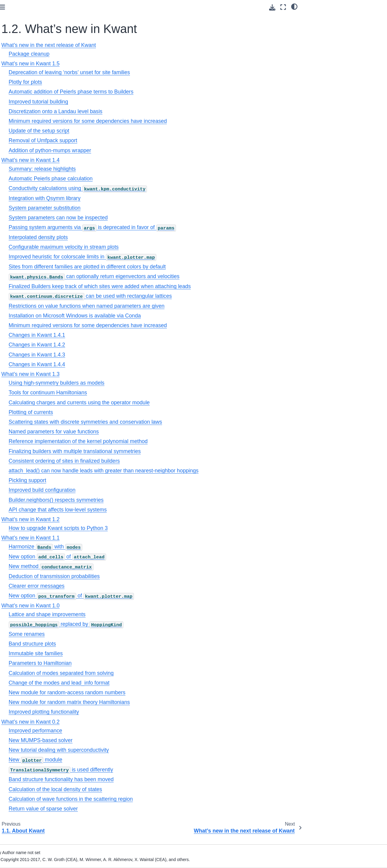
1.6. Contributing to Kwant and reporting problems (42, 195)
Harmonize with (131, 547)
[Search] (39, 28)
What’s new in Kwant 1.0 (41, 143)
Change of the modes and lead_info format (145, 683)
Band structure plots (118, 644)
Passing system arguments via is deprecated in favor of (178, 227)
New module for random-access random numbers (153, 692)
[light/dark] (294, 6)
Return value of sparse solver (129, 809)
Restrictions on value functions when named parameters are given (172, 306)
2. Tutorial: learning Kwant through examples (33, 222)
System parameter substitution (130, 208)
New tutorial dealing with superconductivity (145, 750)
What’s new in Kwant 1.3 (41, 115)
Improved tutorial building (124, 102)
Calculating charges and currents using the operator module (165, 403)
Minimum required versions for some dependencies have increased (173, 121)
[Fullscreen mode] (283, 7)
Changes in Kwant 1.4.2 (123, 345)
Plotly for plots (111, 82)
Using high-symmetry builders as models (142, 383)
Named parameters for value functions (139, 432)
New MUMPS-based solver (126, 740)
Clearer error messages (122, 586)
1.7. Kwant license (30, 209)
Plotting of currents (117, 412)
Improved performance (121, 731)
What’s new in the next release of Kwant (39, 82)
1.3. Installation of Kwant (36, 163)
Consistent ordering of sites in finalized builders (150, 461)
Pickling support (113, 480)
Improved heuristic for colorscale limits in (168, 257)
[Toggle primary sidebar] (88, 7)
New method (137, 566)
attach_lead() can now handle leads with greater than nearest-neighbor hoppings (189, 471)
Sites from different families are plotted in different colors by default (173, 267)
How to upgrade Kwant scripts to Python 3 (144, 528)
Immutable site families (121, 653)
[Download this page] (272, 7)
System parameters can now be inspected (144, 218)
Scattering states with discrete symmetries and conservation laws (171, 422)
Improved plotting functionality (130, 712)
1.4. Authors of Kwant (33, 173)
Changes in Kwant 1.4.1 (123, 335)
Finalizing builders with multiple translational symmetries (160, 451)
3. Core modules (24, 235)
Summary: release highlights (128, 169)
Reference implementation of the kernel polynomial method (164, 441)
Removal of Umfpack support (129, 140)
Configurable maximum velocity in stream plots (149, 247)
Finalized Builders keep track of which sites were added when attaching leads (185, 286)
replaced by (152, 624)
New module (121, 760)
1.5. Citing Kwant (29, 182)
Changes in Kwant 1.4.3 (123, 355)
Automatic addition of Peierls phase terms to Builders (157, 92)
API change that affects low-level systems (143, 510)
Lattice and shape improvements (133, 614)
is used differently (146, 770)
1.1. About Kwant (29, 52)
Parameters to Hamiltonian (126, 663)
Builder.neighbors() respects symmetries (142, 500)
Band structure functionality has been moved (147, 779)
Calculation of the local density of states (141, 789)
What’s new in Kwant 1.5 (41, 96)
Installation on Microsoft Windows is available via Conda (160, 316)
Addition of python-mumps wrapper (136, 150)
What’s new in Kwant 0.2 (41, 153)
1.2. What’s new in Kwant (31, 66)
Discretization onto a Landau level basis (141, 111)
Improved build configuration (128, 490)
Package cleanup (115, 54)
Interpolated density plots (124, 237)
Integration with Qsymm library (130, 198)
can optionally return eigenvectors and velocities (180, 276)
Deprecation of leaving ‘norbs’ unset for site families (155, 72)
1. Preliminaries (24, 43)
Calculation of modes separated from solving (147, 673)
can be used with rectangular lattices (176, 296)
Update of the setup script (125, 131)
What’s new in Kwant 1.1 (41, 134)
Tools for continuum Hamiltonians (133, 393)
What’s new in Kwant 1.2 (41, 124)
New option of (143, 557)
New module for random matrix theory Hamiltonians (155, 702)
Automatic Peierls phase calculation (136, 179)
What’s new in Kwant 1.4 (41, 105)
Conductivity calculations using (164, 188)
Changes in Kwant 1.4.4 (123, 364)
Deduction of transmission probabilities (140, 576)
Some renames (112, 634)
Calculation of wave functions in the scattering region (156, 799)
